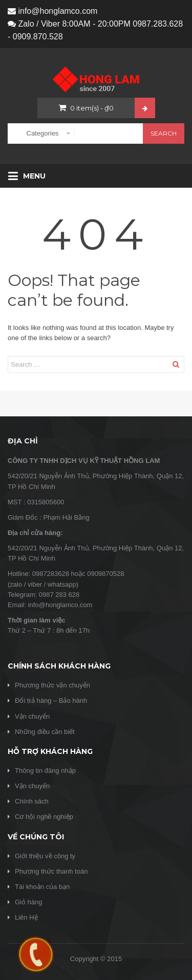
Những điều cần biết (45, 732)
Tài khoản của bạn (42, 887)
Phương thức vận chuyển (52, 685)
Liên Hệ (26, 917)
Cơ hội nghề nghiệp (44, 817)
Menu (27, 176)
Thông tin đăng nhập (45, 771)
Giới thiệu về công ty (45, 856)
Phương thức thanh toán (51, 871)
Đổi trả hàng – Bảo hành (51, 700)
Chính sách (32, 801)
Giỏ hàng (29, 902)
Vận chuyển (32, 716)
